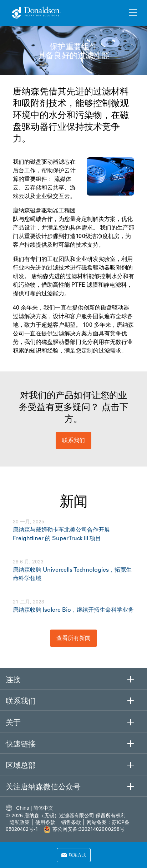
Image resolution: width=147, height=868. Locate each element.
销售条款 (71, 822)
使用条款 (46, 822)
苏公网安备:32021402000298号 (88, 829)
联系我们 (73, 440)
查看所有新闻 (73, 638)
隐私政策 (20, 822)
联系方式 (74, 855)
